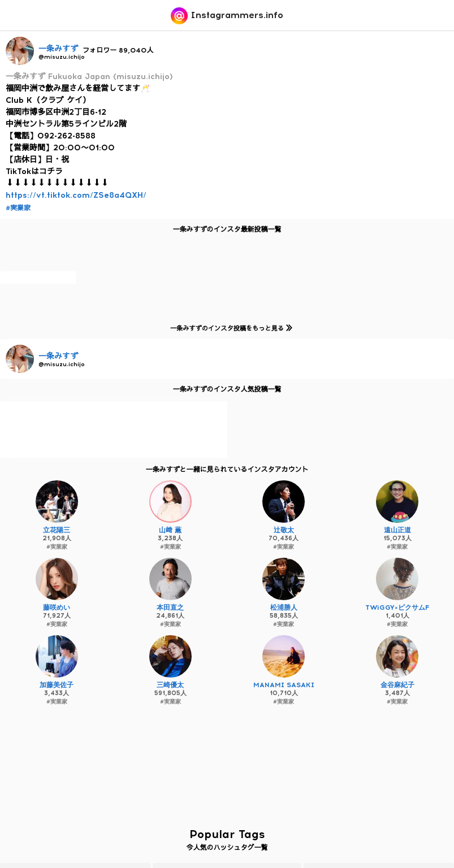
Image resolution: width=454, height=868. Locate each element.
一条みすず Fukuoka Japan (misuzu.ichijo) (89, 77)
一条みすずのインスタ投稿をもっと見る (229, 328)
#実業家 (18, 208)
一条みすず (58, 49)
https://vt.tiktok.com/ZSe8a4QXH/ (76, 195)
